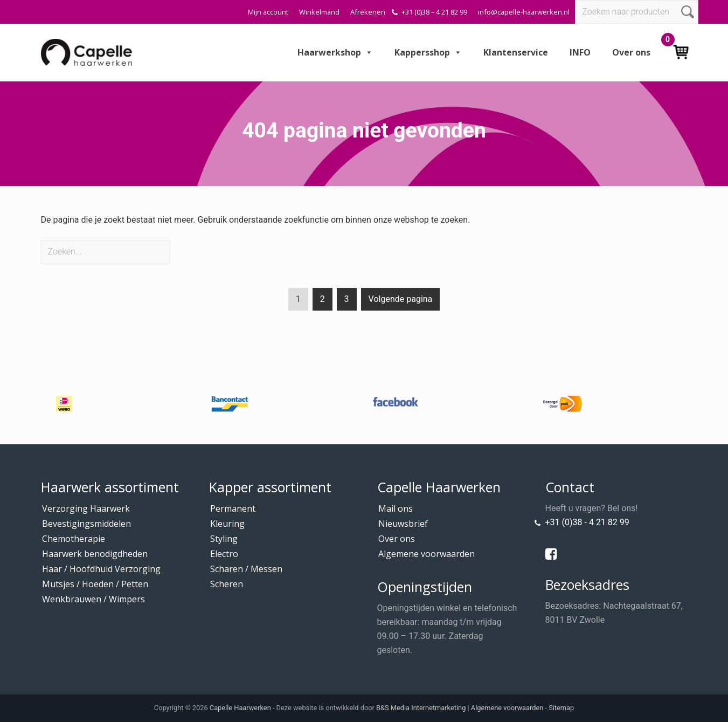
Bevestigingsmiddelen (86, 524)
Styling (224, 539)
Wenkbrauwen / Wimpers (93, 599)
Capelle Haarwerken (240, 708)
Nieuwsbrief (403, 524)
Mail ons (396, 508)
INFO (580, 52)
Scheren (227, 584)
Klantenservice (516, 52)
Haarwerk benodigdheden (95, 554)
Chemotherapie (74, 539)
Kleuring (227, 524)
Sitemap (561, 708)
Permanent (233, 508)
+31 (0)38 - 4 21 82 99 (587, 522)
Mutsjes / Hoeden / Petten (95, 584)
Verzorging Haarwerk (86, 508)
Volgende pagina (401, 299)
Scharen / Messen (246, 569)
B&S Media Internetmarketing (421, 708)
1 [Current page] (298, 301)
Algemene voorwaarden (427, 554)
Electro (224, 554)
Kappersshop (428, 52)
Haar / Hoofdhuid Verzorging (101, 569)
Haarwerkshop (335, 52)
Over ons (631, 52)
